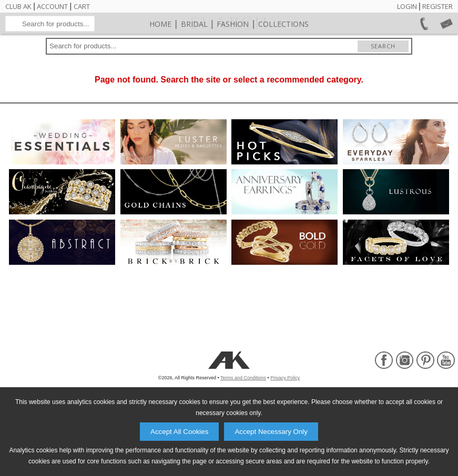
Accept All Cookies (179, 432)
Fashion (233, 50)
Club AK (18, 6)
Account (52, 6)
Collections (283, 50)
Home (160, 50)
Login (407, 6)
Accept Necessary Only (271, 432)
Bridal (194, 50)
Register (437, 6)
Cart (82, 6)
